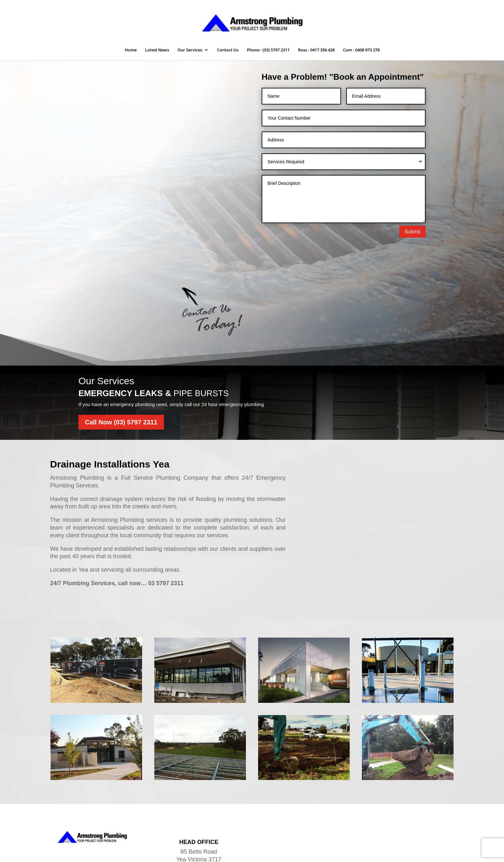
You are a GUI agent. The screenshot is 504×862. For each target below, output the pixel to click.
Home (131, 50)
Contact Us (228, 50)
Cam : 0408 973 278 (361, 50)
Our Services (190, 50)
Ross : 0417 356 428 (316, 50)
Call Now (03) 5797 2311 (121, 375)
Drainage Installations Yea (110, 417)
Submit (412, 232)
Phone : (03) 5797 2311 (268, 50)
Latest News (157, 50)
